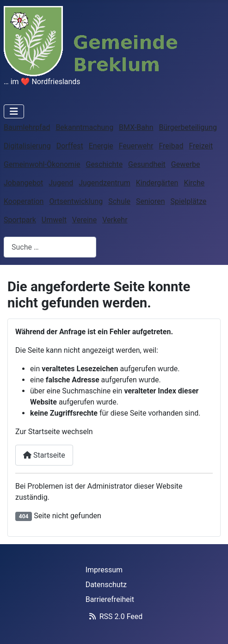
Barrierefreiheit (110, 599)
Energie (101, 146)
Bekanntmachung (84, 127)
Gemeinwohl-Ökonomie (42, 164)
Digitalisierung (27, 146)
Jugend (61, 183)
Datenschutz (106, 585)
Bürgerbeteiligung (188, 127)
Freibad (171, 146)
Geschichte (104, 164)
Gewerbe (186, 164)
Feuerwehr (136, 146)
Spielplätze (188, 201)
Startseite (44, 455)
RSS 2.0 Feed (114, 616)
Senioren (150, 201)
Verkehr (115, 220)
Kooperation (24, 201)
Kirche (194, 183)
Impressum (104, 570)
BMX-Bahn (136, 127)
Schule (119, 201)
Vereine (84, 220)
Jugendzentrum (105, 183)
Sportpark (20, 220)
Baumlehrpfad (27, 127)
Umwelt (54, 220)
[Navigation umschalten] (14, 111)
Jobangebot (23, 183)
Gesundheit (147, 164)
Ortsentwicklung (76, 201)
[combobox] (50, 247)
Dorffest (70, 146)
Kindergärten (157, 183)
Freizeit (201, 146)
